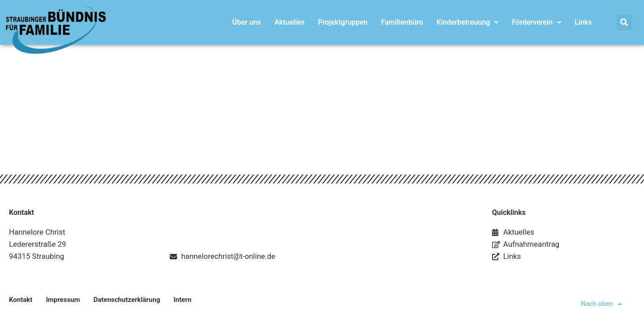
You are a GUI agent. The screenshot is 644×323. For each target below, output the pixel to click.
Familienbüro (402, 22)
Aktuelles (289, 22)
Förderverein (536, 22)
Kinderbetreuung (468, 22)
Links (583, 22)
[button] (625, 23)
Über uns (246, 22)
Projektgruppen (343, 22)
